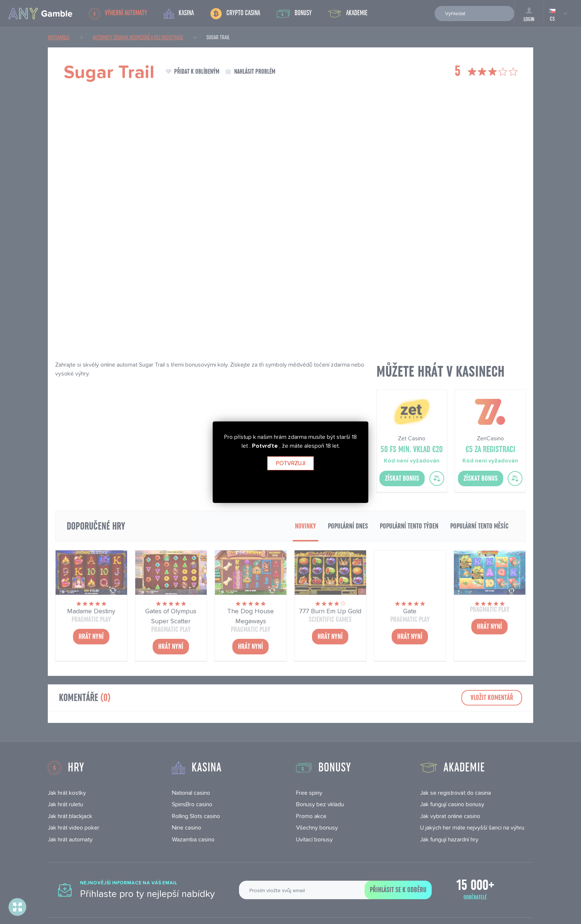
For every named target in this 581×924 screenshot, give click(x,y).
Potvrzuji (291, 463)
